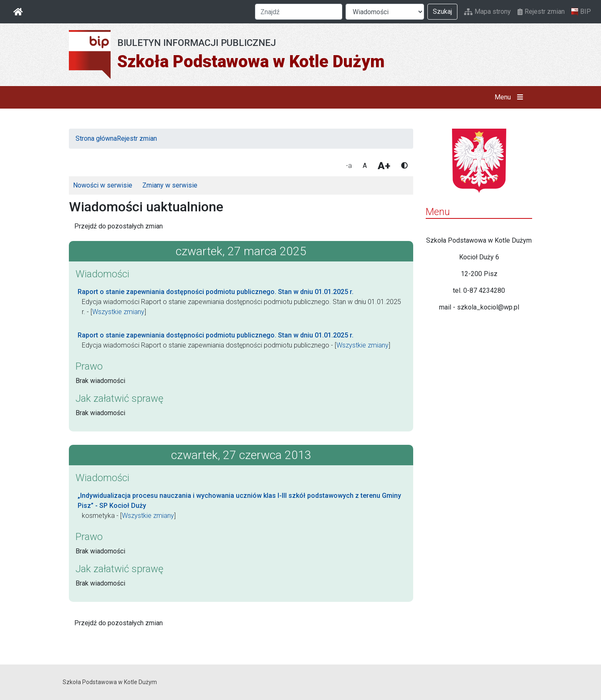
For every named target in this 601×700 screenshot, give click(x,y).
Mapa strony (487, 11)
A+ (384, 166)
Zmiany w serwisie (170, 185)
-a (349, 166)
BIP (581, 12)
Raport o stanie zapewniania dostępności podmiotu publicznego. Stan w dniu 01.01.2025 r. (216, 292)
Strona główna (96, 138)
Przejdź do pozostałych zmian (119, 226)
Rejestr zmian (541, 11)
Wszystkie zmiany (118, 312)
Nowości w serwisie (103, 185)
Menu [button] (511, 97)
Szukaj (442, 11)
